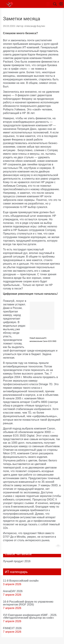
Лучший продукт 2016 (17, 561)
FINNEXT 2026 (12, 628)
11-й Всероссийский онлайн (21, 581)
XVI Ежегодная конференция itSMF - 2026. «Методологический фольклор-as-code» (30, 616)
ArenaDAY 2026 (13, 591)
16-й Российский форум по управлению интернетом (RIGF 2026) (28, 603)
